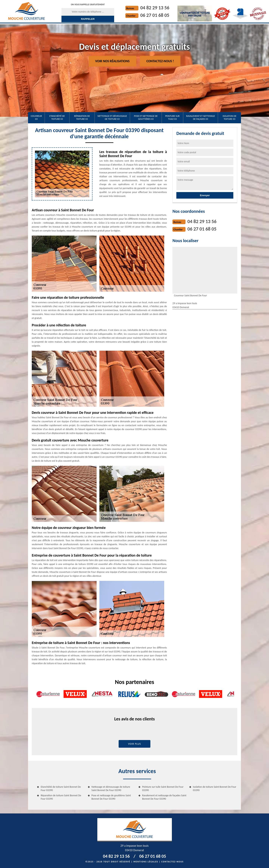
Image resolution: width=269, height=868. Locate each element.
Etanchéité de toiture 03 (57, 117)
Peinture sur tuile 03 (172, 117)
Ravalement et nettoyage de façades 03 (201, 117)
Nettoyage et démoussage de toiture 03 (112, 117)
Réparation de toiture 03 (82, 117)
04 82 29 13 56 (155, 8)
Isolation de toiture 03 (230, 117)
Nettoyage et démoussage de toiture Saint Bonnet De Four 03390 (111, 789)
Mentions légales (146, 862)
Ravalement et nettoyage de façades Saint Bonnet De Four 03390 (164, 797)
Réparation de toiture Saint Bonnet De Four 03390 (61, 797)
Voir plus (135, 744)
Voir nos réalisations (112, 61)
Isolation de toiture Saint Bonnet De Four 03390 (215, 789)
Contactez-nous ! (160, 61)
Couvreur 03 (36, 117)
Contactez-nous (173, 862)
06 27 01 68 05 (155, 15)
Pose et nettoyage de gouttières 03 (146, 117)
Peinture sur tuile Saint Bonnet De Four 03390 (163, 789)
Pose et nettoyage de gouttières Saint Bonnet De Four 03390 (111, 797)
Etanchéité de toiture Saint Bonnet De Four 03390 (61, 789)
